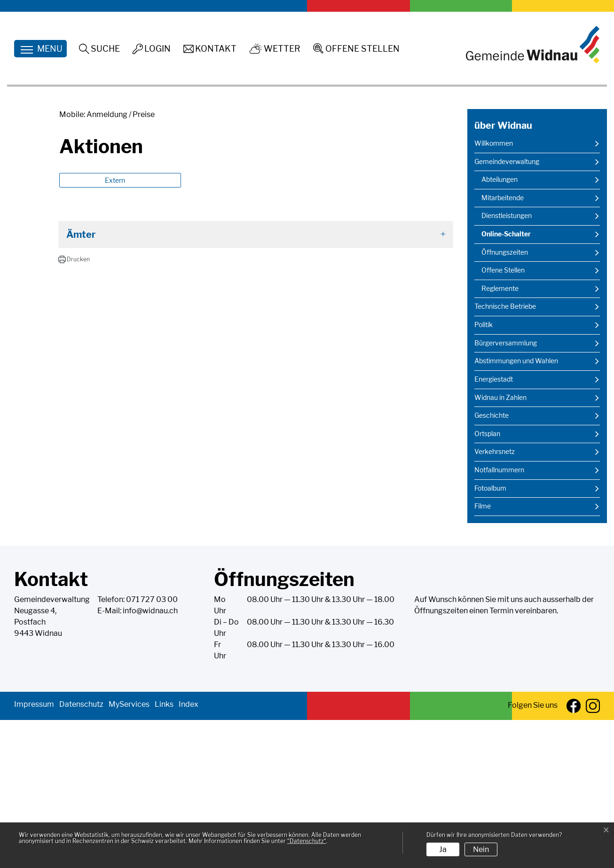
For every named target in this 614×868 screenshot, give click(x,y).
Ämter (81, 383)
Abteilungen (500, 328)
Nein (481, 849)
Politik (484, 473)
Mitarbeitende (503, 346)
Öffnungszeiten (505, 400)
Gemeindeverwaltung (507, 310)
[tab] (256, 383)
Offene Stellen (503, 418)
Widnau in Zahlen (500, 545)
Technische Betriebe (505, 454)
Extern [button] (116, 328)
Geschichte (492, 563)
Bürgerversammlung (506, 491)
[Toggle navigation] (40, 49)
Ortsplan (487, 582)
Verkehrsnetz (495, 600)
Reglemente (500, 437)
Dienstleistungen (507, 364)
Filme (483, 654)
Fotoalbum (490, 636)
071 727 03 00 (152, 747)
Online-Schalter (506, 385)
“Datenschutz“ (307, 841)
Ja (443, 849)
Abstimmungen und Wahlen (516, 509)
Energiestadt (494, 527)
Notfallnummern (499, 618)
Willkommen (494, 291)
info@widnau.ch (150, 759)
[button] (74, 407)
